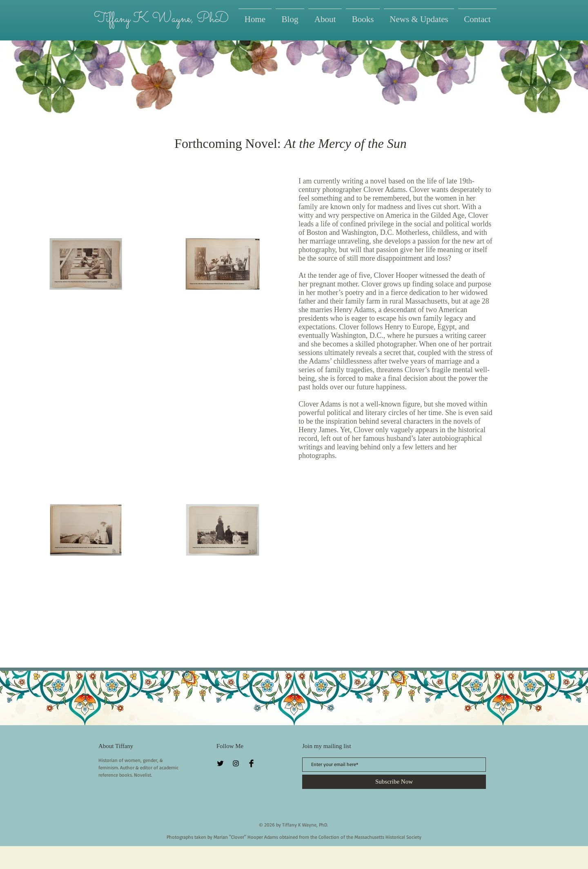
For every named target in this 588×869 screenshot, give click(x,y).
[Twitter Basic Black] (220, 763)
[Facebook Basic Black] (251, 763)
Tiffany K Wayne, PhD (161, 19)
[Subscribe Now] (394, 782)
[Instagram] (236, 763)
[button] (363, 16)
